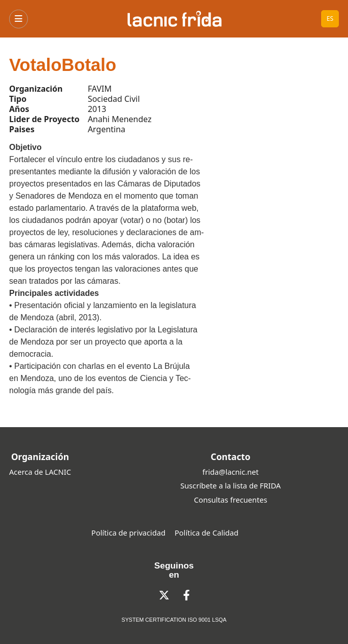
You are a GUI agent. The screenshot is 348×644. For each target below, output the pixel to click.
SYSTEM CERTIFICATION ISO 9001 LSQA (174, 620)
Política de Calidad (206, 533)
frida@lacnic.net (231, 472)
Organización (40, 457)
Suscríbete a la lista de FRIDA (231, 485)
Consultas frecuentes (230, 500)
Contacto (230, 457)
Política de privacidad (128, 533)
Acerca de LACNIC (40, 472)
